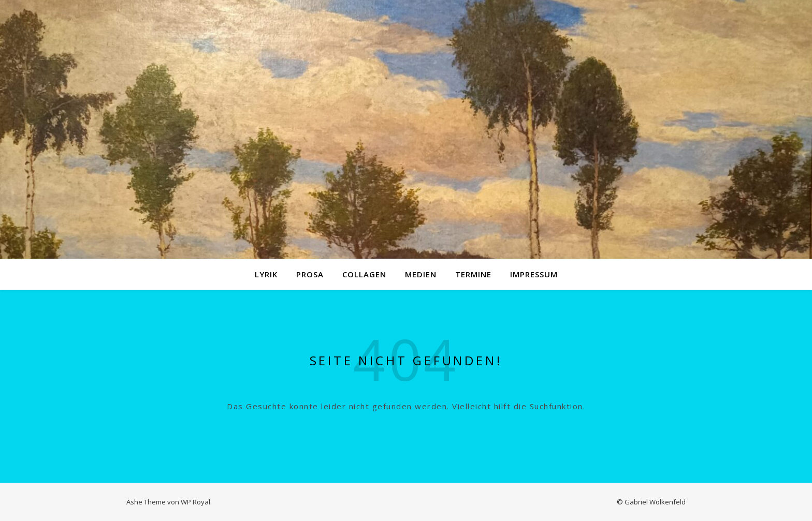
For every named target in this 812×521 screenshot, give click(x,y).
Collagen (364, 274)
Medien (421, 274)
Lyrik (266, 274)
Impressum (534, 274)
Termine (473, 274)
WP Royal (195, 502)
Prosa (310, 274)
